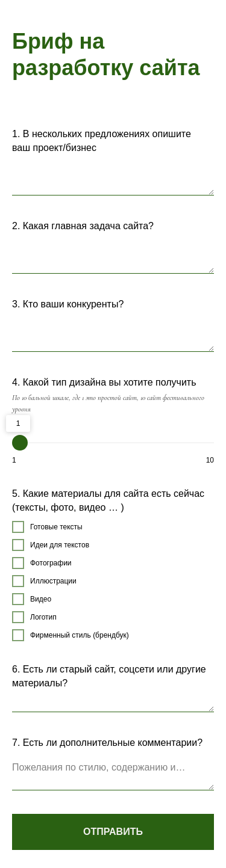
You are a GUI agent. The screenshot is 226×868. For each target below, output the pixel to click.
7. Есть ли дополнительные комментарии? (107, 743)
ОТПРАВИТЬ (113, 832)
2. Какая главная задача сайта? (83, 226)
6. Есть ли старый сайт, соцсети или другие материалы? (109, 676)
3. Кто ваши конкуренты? (68, 304)
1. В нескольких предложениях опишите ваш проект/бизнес (102, 141)
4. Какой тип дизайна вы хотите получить (104, 382)
